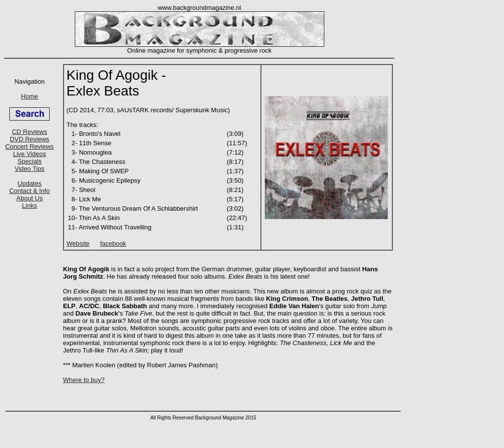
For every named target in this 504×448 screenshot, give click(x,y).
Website (78, 243)
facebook (113, 243)
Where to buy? (84, 380)
